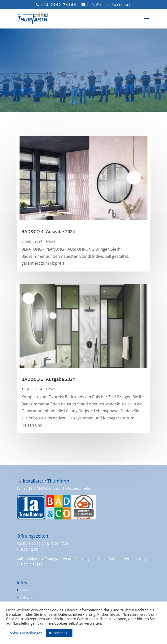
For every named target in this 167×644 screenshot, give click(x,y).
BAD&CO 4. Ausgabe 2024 (48, 231)
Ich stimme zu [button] (59, 633)
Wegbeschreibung (81, 488)
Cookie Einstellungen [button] (25, 633)
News (51, 241)
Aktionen (27, 597)
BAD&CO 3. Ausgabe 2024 (48, 379)
